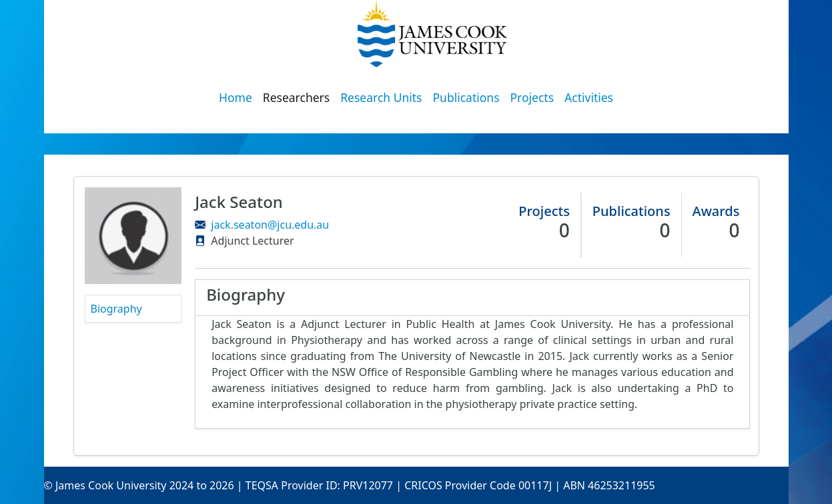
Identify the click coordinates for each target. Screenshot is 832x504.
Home (236, 97)
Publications (466, 97)
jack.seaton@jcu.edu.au (270, 225)
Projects (532, 97)
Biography (116, 309)
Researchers (296, 97)
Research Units (381, 97)
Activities (589, 97)
